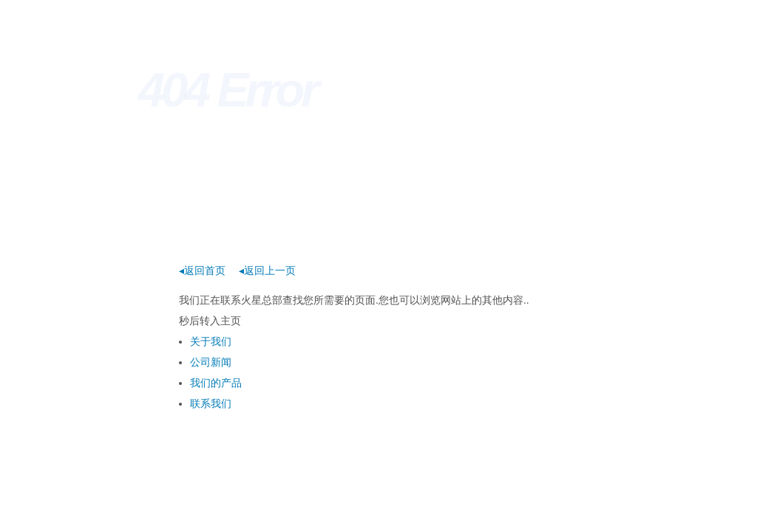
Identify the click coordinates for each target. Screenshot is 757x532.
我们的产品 (216, 383)
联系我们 (211, 403)
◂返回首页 (202, 270)
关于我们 (211, 341)
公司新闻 (211, 362)
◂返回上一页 (267, 270)
